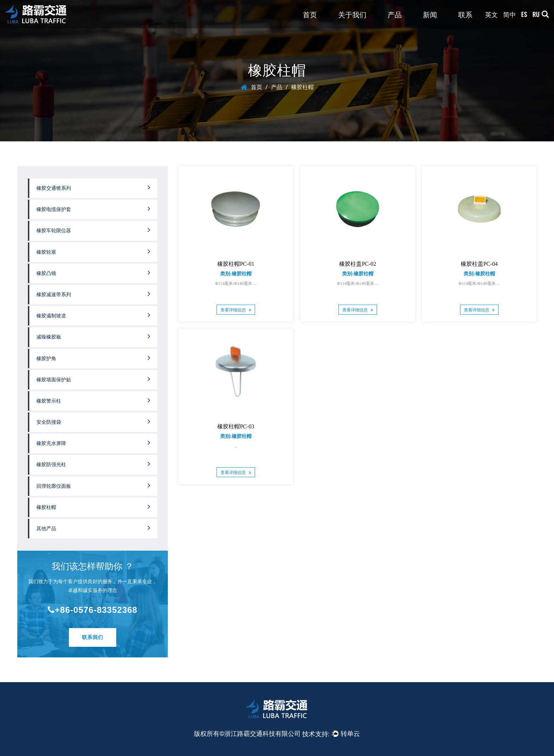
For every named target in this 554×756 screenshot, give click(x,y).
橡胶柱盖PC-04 (479, 264)
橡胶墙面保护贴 (93, 379)
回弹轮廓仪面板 (93, 485)
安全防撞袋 (93, 421)
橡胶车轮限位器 (93, 230)
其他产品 (93, 528)
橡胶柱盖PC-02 (358, 264)
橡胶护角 (93, 358)
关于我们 (352, 14)
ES (524, 14)
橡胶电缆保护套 (93, 209)
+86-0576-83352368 (93, 610)
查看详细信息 (236, 310)
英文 (491, 14)
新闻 (430, 14)
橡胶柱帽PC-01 (236, 264)
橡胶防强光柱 (93, 464)
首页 (310, 14)
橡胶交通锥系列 (93, 187)
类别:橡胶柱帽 (236, 274)
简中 (509, 14)
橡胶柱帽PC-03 (236, 427)
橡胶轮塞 (93, 251)
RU (536, 14)
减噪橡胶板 (93, 336)
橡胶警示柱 (93, 400)
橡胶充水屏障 (93, 443)
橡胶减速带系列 (93, 294)
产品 (395, 14)
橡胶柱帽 (93, 506)
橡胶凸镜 (93, 272)
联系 (465, 14)
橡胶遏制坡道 (93, 315)
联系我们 (93, 637)
